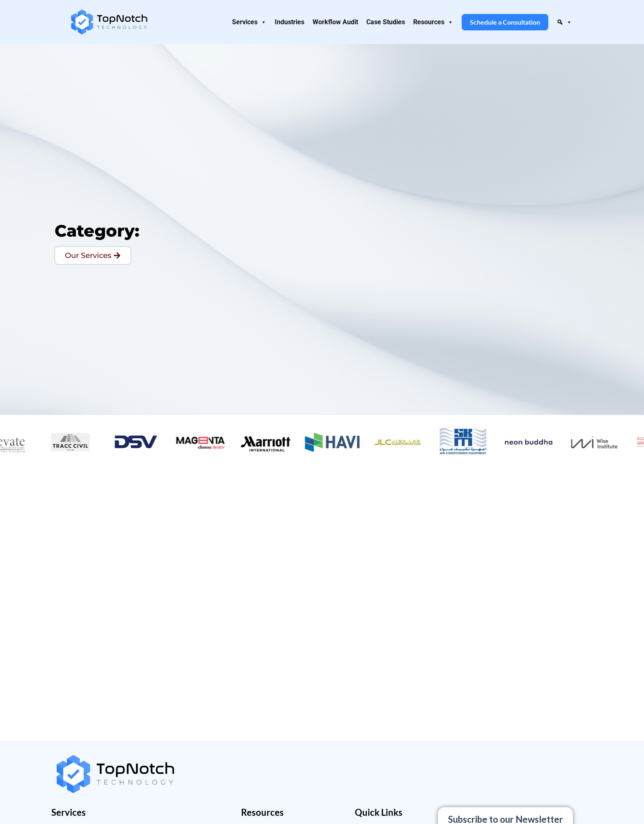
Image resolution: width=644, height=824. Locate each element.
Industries (290, 22)
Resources (433, 22)
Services (249, 22)
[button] (564, 22)
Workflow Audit (335, 22)
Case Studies (386, 22)
